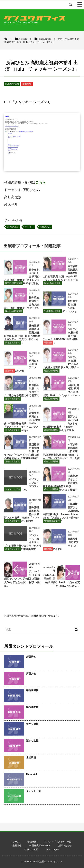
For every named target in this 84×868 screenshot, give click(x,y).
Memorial (32, 774)
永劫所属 (31, 757)
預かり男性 (32, 724)
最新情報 (27, 84)
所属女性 (31, 674)
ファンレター (53, 849)
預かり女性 (32, 741)
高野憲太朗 (45, 227)
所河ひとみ (13, 227)
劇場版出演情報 (12, 344)
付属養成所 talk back (40, 845)
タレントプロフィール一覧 (58, 842)
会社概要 (32, 842)
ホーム (16, 842)
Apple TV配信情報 (52, 285)
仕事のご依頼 (31, 849)
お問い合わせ (65, 845)
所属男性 (31, 657)
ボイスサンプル (12, 491)
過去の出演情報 (51, 372)
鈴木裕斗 (29, 227)
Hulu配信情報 (12, 84)
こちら (41, 183)
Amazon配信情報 (52, 523)
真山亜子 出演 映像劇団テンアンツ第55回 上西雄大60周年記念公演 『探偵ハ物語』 (22, 579)
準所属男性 (32, 690)
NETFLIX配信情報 (14, 285)
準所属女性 (32, 707)
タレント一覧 (34, 791)
